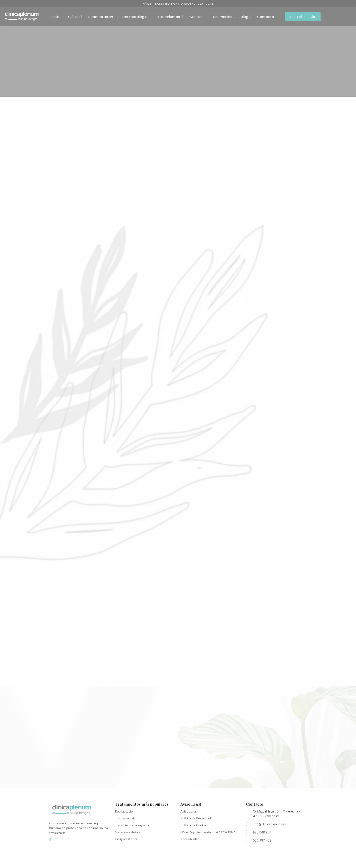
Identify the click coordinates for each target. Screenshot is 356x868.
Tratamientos (169, 17)
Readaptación (101, 17)
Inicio (55, 17)
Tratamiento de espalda (132, 825)
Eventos (195, 17)
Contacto (266, 17)
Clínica (75, 17)
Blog (246, 17)
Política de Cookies (194, 825)
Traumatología (135, 17)
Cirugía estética (126, 839)
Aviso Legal (188, 811)
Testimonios (223, 17)
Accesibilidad (190, 839)
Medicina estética (128, 832)
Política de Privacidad (196, 818)
